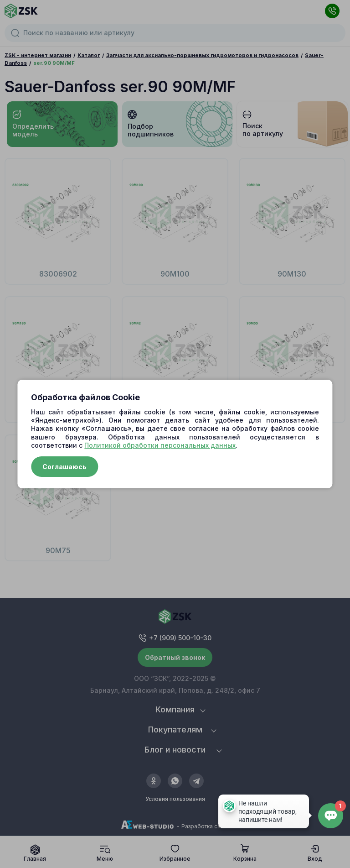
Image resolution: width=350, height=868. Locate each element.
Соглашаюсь (64, 467)
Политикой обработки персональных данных (160, 445)
